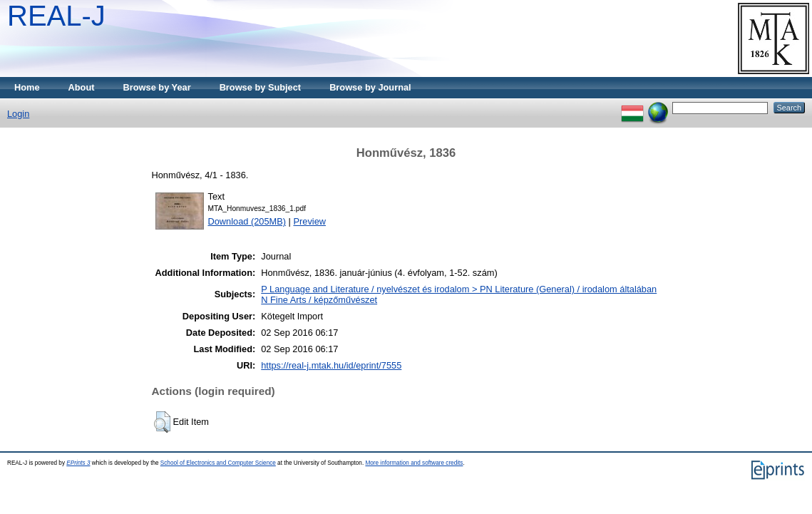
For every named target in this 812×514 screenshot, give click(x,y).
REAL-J (56, 16)
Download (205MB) (247, 221)
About (82, 87)
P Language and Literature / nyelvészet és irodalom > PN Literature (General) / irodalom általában (459, 289)
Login (18, 114)
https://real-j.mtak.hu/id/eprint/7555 (331, 365)
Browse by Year (157, 87)
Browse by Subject (261, 87)
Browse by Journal (370, 87)
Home (27, 87)
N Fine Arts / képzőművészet (319, 300)
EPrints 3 (78, 463)
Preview (309, 221)
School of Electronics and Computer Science (218, 463)
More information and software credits (414, 463)
